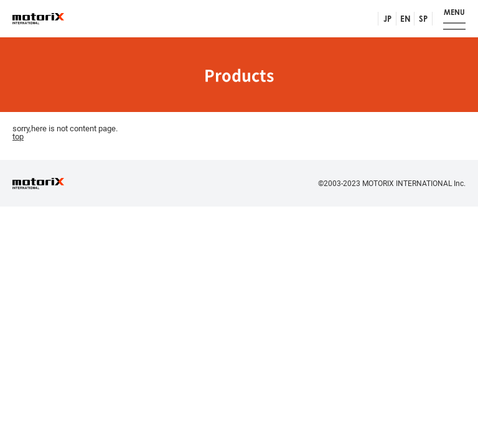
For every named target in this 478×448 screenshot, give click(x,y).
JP (387, 19)
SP (423, 19)
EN (405, 19)
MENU (454, 12)
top (18, 137)
